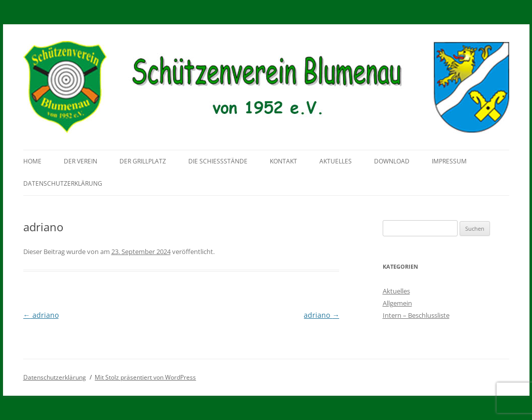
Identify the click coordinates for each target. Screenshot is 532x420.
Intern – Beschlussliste (416, 315)
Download (392, 161)
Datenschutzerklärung (63, 183)
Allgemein (397, 303)
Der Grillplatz (143, 161)
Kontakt (283, 161)
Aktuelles (336, 161)
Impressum (449, 161)
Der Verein (80, 161)
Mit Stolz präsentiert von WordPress (145, 377)
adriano (41, 315)
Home (32, 161)
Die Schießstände (218, 161)
